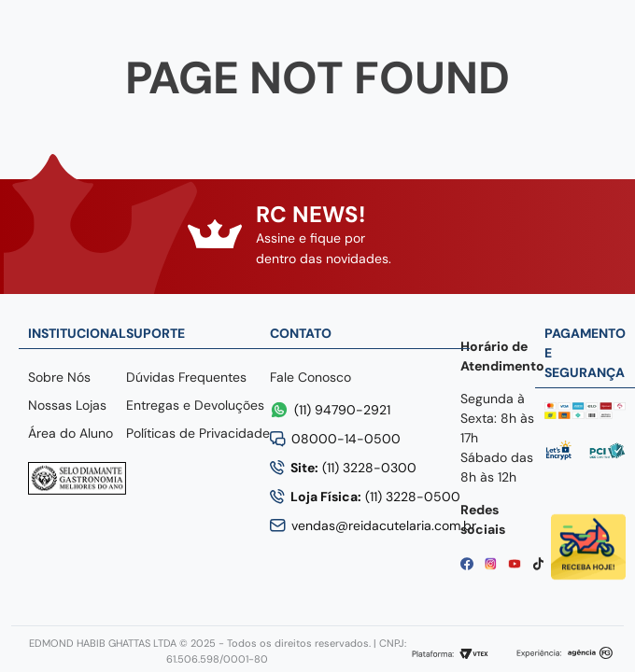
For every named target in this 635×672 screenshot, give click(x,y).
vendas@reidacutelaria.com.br (384, 525)
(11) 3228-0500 (375, 497)
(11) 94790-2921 (342, 410)
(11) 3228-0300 (353, 468)
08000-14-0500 (346, 439)
